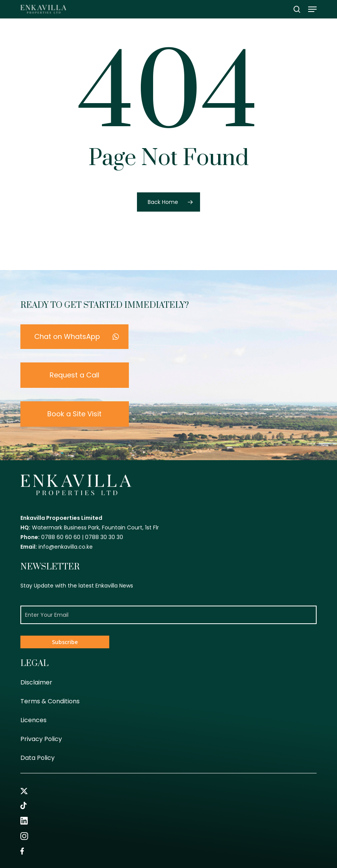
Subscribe (65, 642)
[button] (312, 9)
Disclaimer (36, 682)
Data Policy (38, 758)
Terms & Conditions (50, 701)
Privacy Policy (41, 739)
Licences (33, 720)
